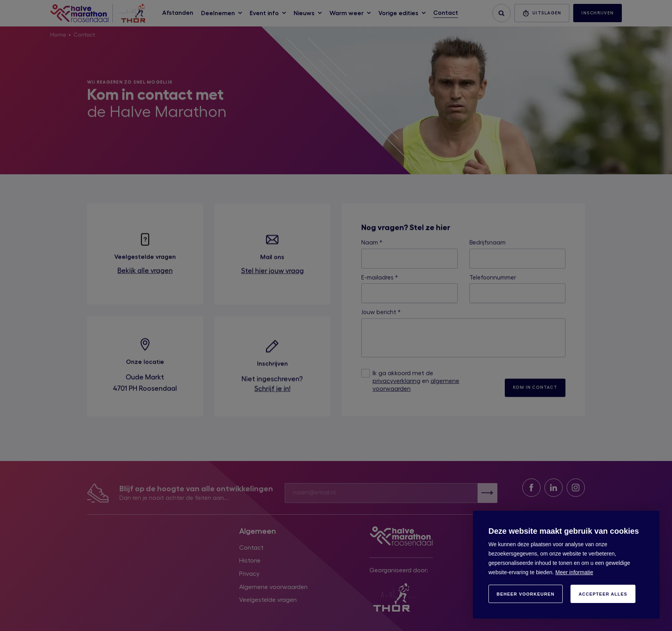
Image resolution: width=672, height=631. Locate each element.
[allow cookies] (603, 594)
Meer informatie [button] (574, 572)
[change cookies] (526, 594)
